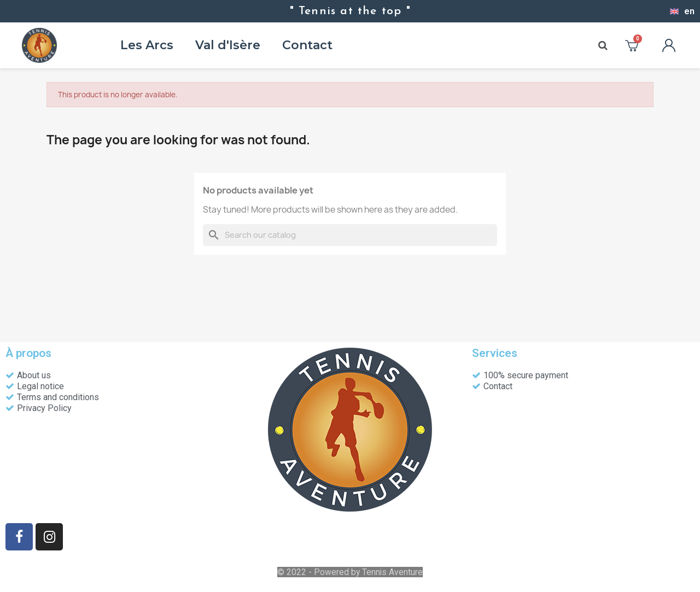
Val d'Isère (228, 45)
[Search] (350, 235)
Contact (307, 45)
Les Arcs (147, 45)
